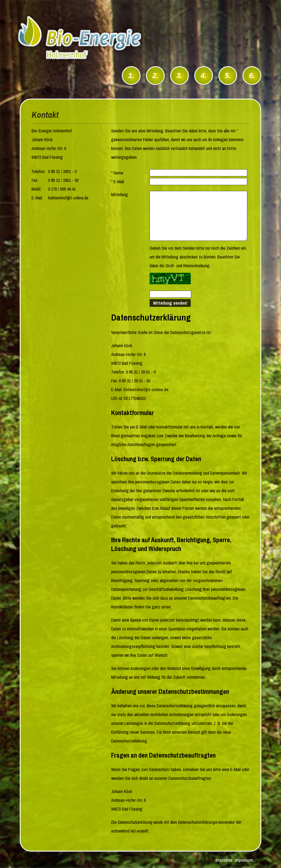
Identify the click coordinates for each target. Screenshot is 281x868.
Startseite (224, 860)
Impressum (244, 860)
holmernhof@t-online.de (146, 390)
